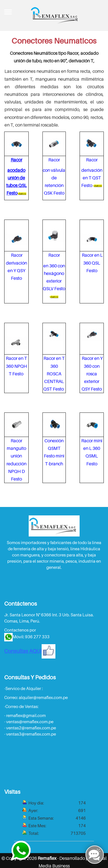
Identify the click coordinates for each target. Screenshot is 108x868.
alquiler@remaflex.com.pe (43, 697)
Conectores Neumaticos (54, 41)
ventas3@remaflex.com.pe (31, 734)
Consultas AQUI (30, 651)
